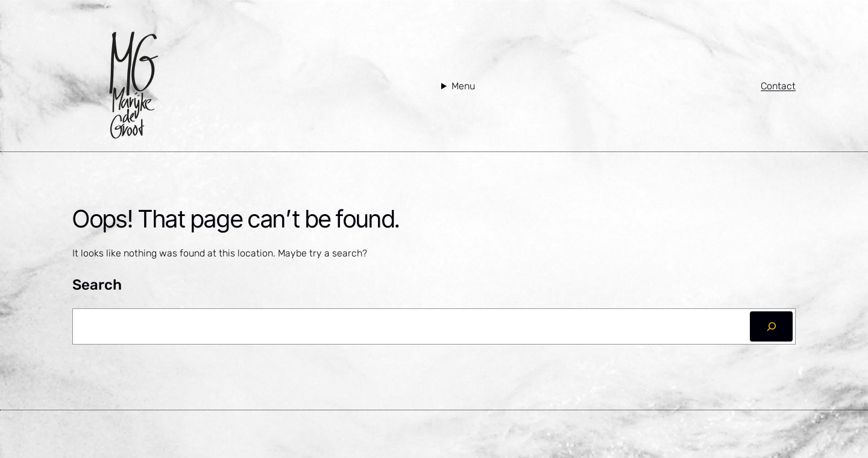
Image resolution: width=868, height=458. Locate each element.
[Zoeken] (771, 326)
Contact (778, 86)
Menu (463, 86)
